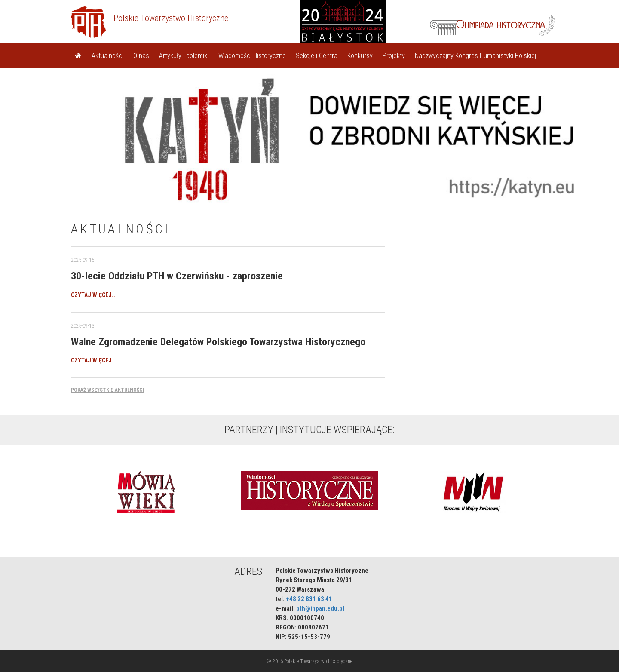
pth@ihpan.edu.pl (320, 608)
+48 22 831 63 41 (309, 599)
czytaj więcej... (94, 295)
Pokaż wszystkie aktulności (107, 390)
